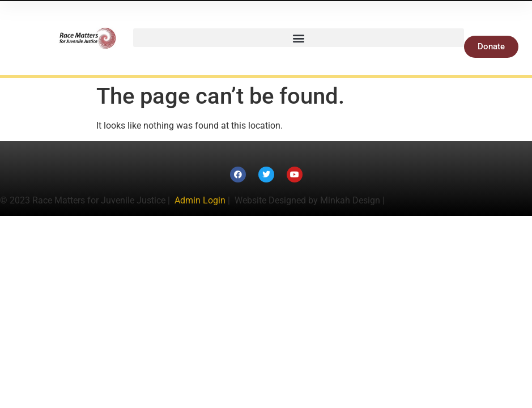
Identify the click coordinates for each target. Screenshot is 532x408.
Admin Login (200, 200)
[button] (299, 38)
